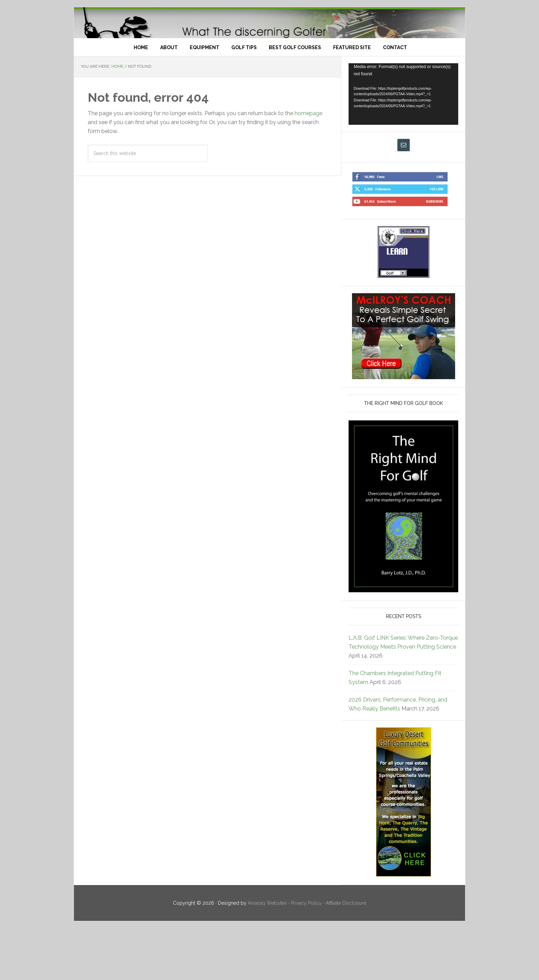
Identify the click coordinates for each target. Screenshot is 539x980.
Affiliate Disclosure (346, 955)
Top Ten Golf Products (269, 49)
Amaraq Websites (267, 955)
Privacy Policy (306, 955)
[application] (403, 146)
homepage (309, 165)
